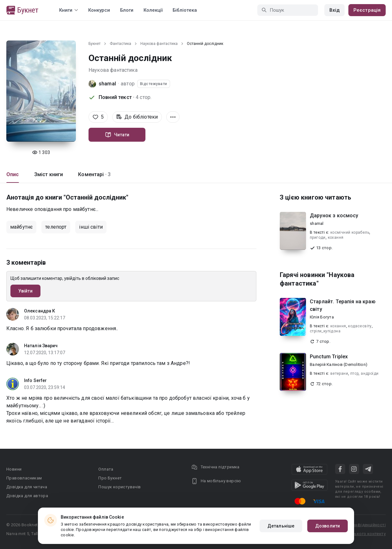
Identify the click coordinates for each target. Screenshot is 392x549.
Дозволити (328, 526)
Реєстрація (367, 10)
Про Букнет (110, 478)
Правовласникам (24, 478)
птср (355, 373)
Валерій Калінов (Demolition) (339, 364)
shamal (107, 84)
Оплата (106, 469)
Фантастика (120, 44)
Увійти (25, 291)
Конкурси (99, 10)
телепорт (56, 227)
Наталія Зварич (41, 346)
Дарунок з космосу (334, 216)
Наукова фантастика (159, 44)
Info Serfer (35, 380)
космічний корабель (350, 232)
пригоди (318, 237)
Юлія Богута (322, 317)
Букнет (95, 44)
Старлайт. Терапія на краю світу (343, 305)
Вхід (334, 10)
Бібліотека (185, 10)
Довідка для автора (27, 496)
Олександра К (40, 311)
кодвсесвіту (360, 326)
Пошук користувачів (119, 487)
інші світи (91, 227)
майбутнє (21, 227)
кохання (336, 237)
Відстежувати (154, 84)
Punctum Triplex (329, 357)
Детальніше (281, 526)
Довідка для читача (27, 487)
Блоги (127, 10)
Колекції (153, 10)
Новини (14, 469)
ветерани (339, 373)
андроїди (370, 373)
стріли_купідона (325, 331)
